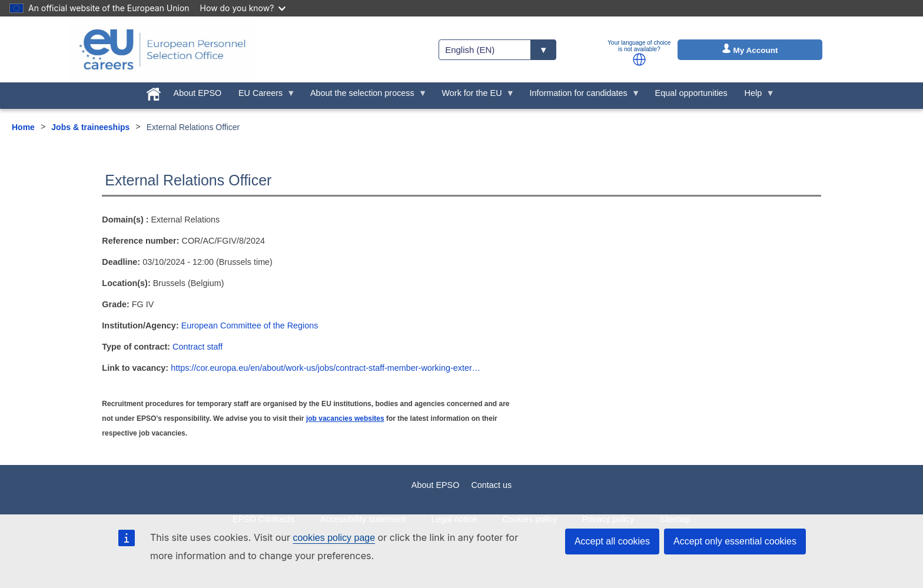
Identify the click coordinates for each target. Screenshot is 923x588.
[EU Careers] (162, 49)
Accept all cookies (612, 541)
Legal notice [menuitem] (454, 519)
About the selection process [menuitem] (365, 96)
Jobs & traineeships (90, 127)
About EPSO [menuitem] (198, 93)
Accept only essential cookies (735, 541)
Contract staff (197, 347)
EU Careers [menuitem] (263, 96)
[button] (639, 59)
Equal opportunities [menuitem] (691, 93)
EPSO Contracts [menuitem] (264, 519)
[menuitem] (153, 92)
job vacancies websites (345, 418)
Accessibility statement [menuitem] (363, 519)
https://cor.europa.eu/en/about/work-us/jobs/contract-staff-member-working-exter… (326, 368)
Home (23, 127)
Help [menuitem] (755, 96)
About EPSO (436, 485)
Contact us (491, 485)
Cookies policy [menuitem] (529, 519)
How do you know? (243, 8)
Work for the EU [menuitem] (474, 96)
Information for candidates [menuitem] (580, 96)
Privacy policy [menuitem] (608, 519)
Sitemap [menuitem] (675, 519)
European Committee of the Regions (250, 325)
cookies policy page (334, 538)
